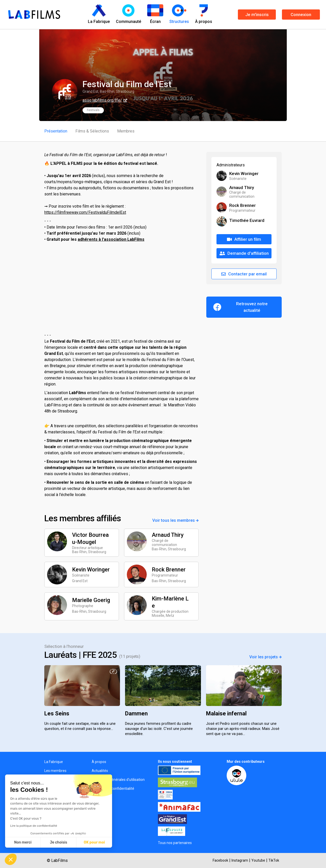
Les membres (55, 771)
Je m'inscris (257, 15)
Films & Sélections (92, 131)
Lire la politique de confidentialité (34, 826)
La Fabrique (54, 762)
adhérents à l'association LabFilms (111, 239)
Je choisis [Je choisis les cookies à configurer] (59, 842)
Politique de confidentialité (113, 789)
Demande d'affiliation (244, 253)
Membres (126, 131)
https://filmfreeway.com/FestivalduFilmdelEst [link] (85, 212)
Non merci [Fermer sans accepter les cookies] (23, 842)
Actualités (100, 771)
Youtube (258, 860)
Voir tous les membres (175, 520)
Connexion (301, 15)
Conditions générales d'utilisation (118, 780)
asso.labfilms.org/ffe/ (102, 100)
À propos (99, 762)
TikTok (274, 860)
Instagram (240, 860)
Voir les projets (266, 657)
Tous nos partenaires (175, 843)
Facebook (220, 860)
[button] (11, 859)
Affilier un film (244, 239)
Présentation (56, 131)
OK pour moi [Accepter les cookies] (94, 842)
